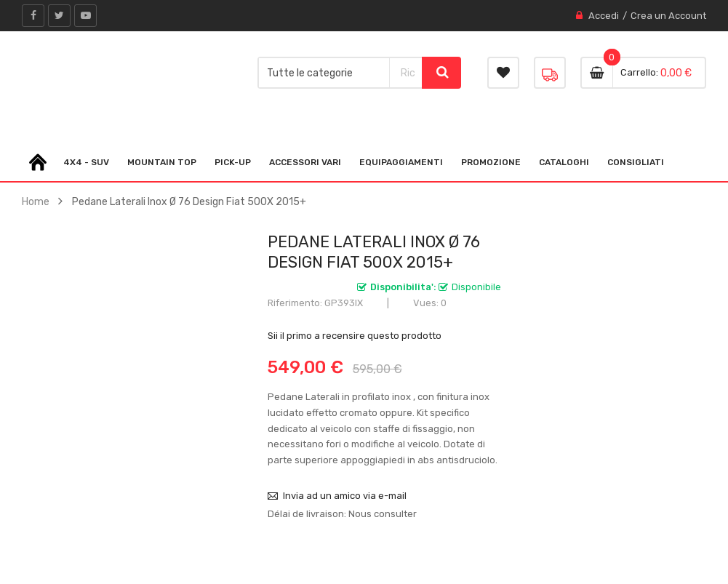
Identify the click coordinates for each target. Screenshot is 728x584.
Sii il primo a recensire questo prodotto (355, 336)
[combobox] (405, 73)
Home (36, 201)
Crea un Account (668, 16)
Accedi (604, 16)
